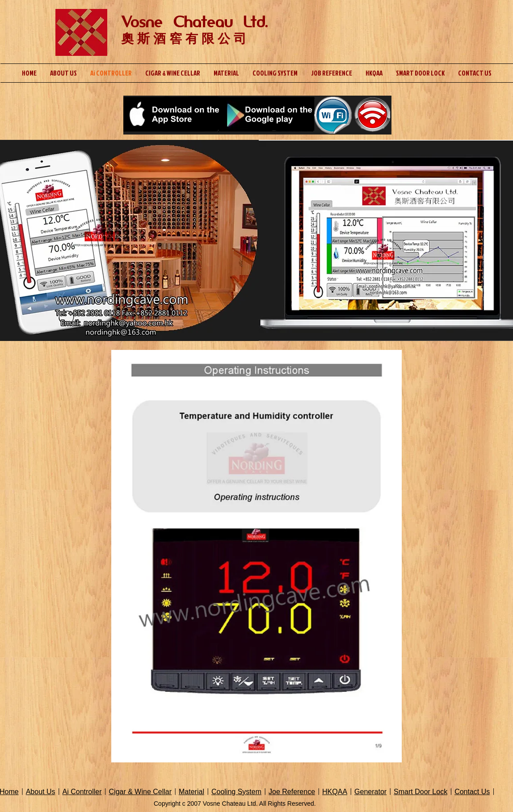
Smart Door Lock (420, 792)
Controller (85, 792)
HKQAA (335, 792)
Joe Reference (292, 792)
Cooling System (236, 792)
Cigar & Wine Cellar (140, 792)
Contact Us (472, 792)
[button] (256, 556)
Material (191, 792)
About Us (41, 792)
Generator (370, 792)
